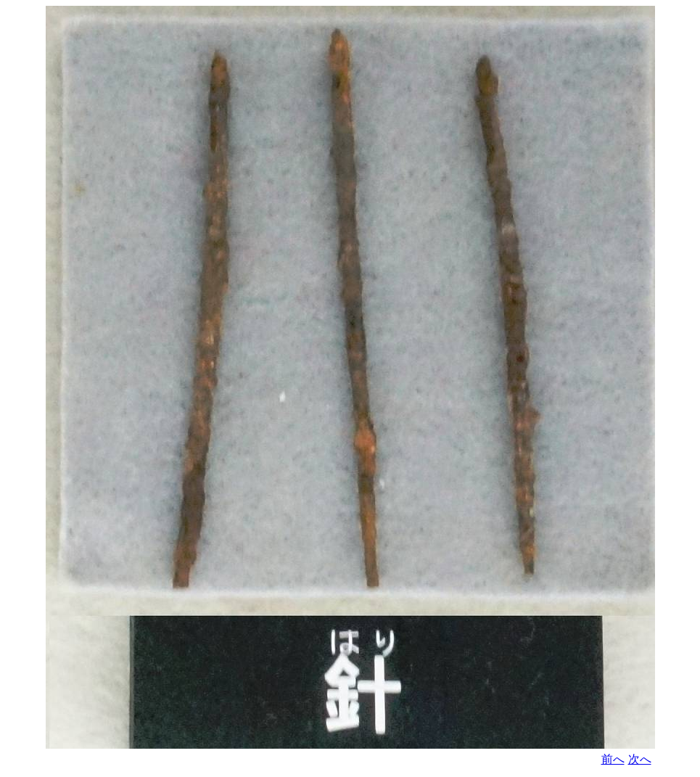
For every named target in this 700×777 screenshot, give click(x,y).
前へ (613, 759)
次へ (640, 759)
